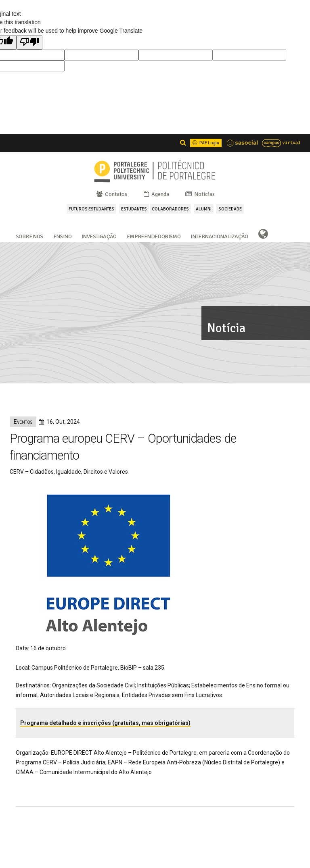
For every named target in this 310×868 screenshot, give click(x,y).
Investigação (99, 236)
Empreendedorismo (154, 236)
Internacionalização (219, 236)
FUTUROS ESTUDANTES (91, 209)
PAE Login (205, 143)
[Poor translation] (29, 42)
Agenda (156, 194)
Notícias (199, 194)
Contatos (111, 194)
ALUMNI (204, 209)
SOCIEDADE (230, 209)
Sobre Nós (29, 236)
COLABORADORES (170, 209)
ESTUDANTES (134, 209)
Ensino (62, 236)
